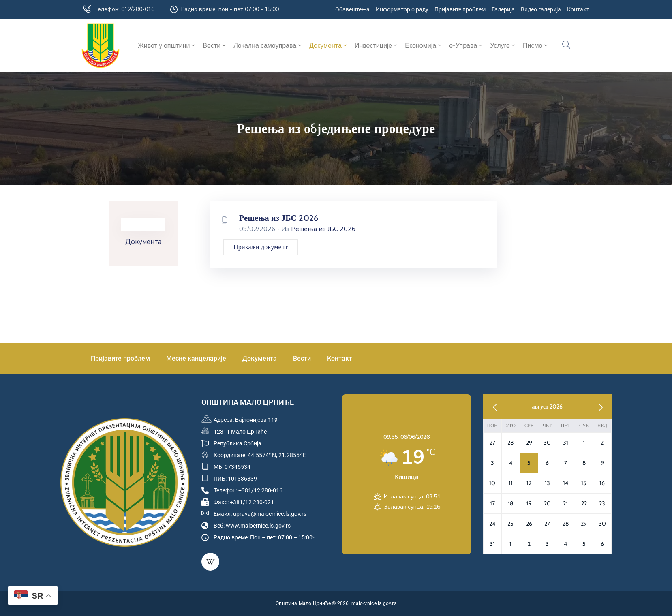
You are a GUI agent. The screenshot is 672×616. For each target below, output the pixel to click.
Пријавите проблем (120, 358)
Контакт (340, 358)
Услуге (503, 46)
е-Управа (466, 46)
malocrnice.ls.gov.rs (374, 603)
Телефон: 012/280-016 (124, 9)
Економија (424, 46)
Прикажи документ (261, 247)
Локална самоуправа (268, 46)
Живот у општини (167, 46)
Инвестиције (377, 46)
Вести (215, 46)
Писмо (536, 46)
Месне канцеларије (196, 358)
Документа (329, 46)
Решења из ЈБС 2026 (279, 218)
